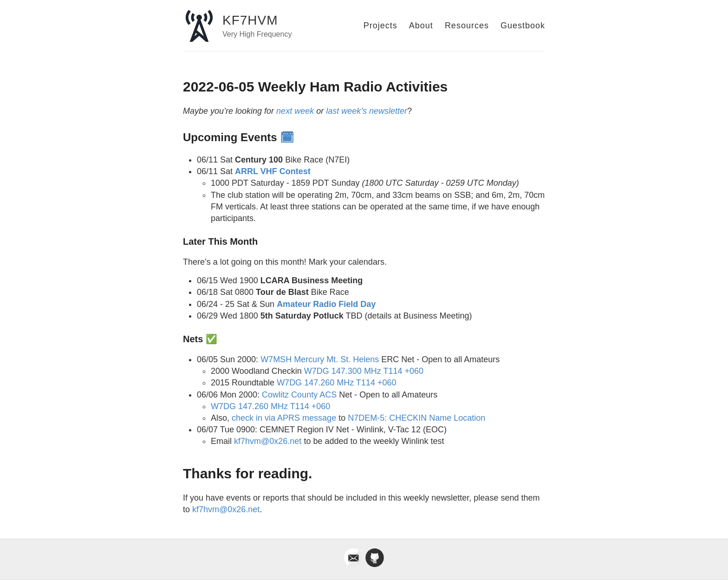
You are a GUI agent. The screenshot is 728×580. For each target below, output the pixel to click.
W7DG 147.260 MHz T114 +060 (336, 383)
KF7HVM (250, 20)
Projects (380, 26)
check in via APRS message (284, 418)
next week (295, 111)
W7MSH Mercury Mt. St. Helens (320, 359)
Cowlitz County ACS (299, 395)
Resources (467, 26)
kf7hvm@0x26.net (268, 441)
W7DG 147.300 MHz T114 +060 (364, 371)
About (421, 26)
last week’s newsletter (367, 111)
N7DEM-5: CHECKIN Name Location (416, 418)
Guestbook (523, 26)
